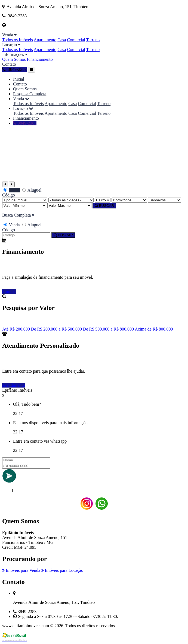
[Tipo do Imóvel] (25, 200)
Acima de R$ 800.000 (154, 329)
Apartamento (45, 40)
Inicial (19, 79)
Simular (9, 291)
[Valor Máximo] (69, 206)
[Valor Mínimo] (24, 206)
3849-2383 (14, 69)
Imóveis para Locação (62, 570)
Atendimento (14, 385)
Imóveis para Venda (21, 570)
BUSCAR (104, 206)
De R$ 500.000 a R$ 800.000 (108, 329)
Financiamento (40, 59)
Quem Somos (14, 59)
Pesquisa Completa (30, 94)
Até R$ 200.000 (16, 329)
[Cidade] (71, 200)
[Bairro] (103, 200)
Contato (9, 64)
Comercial (76, 40)
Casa (62, 40)
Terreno (93, 40)
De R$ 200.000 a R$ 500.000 (56, 329)
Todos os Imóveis (18, 40)
